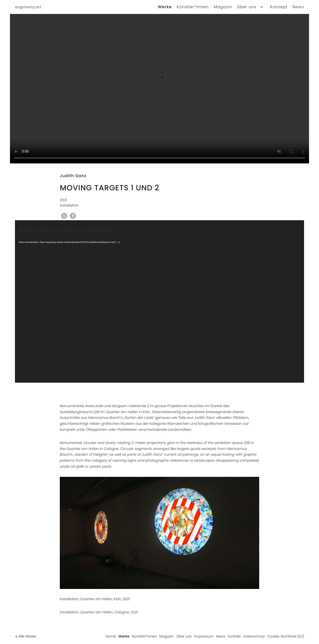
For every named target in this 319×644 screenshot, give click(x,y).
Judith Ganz (73, 176)
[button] (64, 216)
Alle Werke (26, 636)
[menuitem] (162, 7)
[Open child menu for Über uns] (262, 7)
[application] (159, 302)
